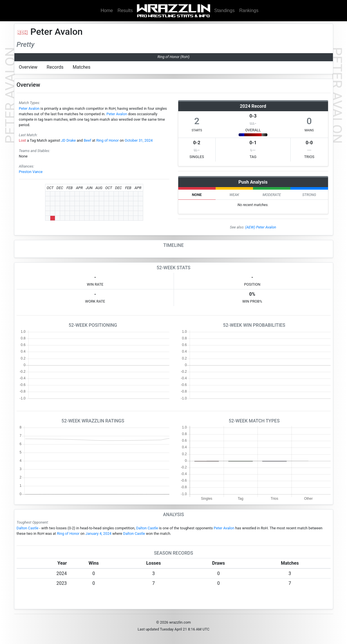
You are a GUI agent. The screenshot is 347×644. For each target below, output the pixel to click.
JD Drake (68, 140)
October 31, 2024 (139, 140)
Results (125, 10)
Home (107, 10)
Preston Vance (31, 172)
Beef (87, 140)
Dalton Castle (28, 528)
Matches (82, 67)
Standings (224, 10)
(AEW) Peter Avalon (261, 227)
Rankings (249, 10)
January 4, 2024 (98, 534)
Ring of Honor (108, 140)
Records (55, 67)
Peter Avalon (29, 108)
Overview (28, 67)
